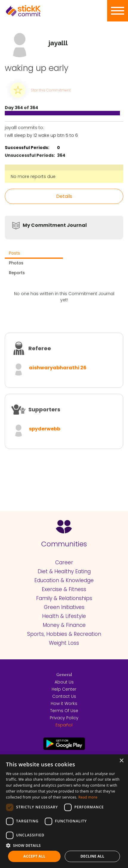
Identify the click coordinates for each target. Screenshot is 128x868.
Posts (14, 253)
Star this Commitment (51, 90)
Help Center (64, 689)
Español (64, 725)
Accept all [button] (34, 856)
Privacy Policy (64, 718)
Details (64, 196)
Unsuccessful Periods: (30, 155)
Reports (17, 273)
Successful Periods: (27, 148)
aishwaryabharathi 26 (58, 368)
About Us (64, 682)
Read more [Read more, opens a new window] (88, 797)
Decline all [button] (92, 856)
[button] (64, 845)
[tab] (34, 254)
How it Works (64, 703)
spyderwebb (45, 429)
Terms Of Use (64, 711)
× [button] (121, 761)
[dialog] (64, 811)
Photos (16, 263)
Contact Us (64, 696)
